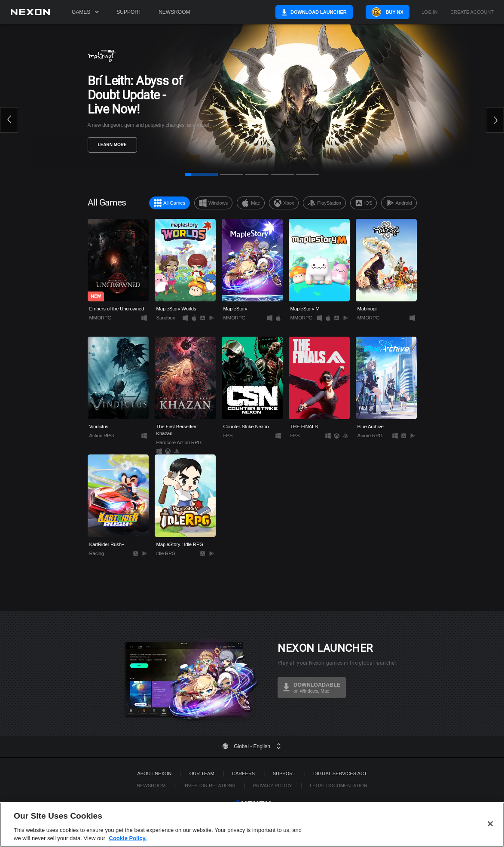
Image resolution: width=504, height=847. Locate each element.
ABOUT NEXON (154, 773)
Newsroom (174, 12)
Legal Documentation (339, 786)
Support (129, 12)
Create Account (472, 12)
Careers (243, 773)
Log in (429, 12)
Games (86, 12)
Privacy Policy (273, 786)
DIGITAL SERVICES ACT (340, 773)
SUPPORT (284, 773)
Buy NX (394, 12)
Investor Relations (209, 786)
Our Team (202, 773)
